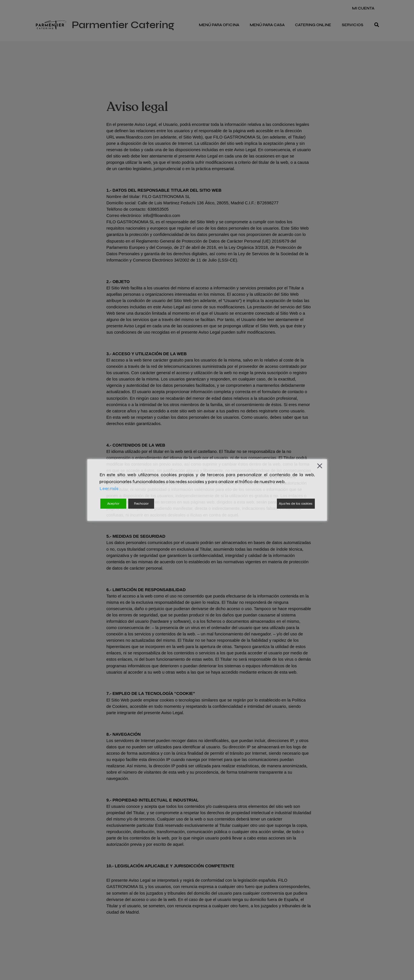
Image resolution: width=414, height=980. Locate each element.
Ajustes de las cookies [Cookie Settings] (296, 504)
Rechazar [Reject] (141, 504)
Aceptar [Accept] (113, 504)
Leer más (109, 488)
